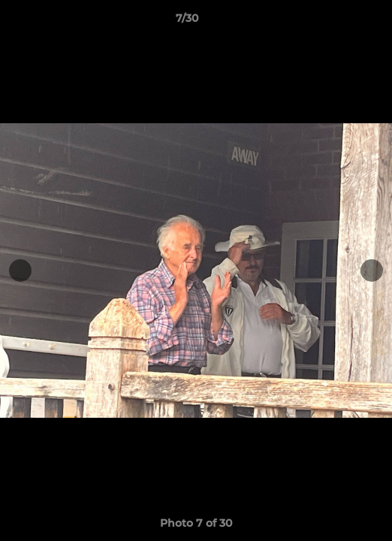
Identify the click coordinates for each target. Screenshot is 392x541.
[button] (338, 22)
